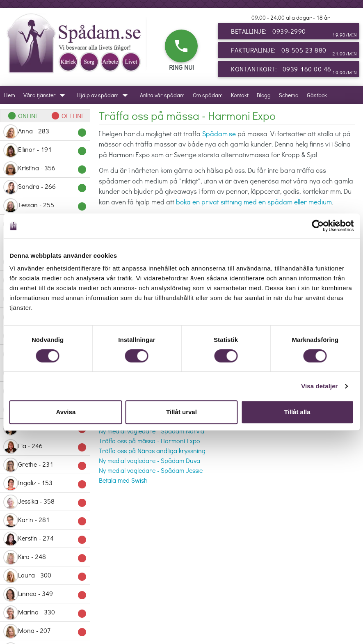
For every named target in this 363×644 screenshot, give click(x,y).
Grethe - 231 (45, 465)
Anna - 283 (45, 132)
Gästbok (317, 95)
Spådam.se (219, 134)
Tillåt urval (181, 412)
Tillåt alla (297, 412)
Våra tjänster (46, 95)
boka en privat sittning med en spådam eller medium (254, 202)
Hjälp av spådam (104, 95)
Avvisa (66, 412)
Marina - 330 (45, 613)
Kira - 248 (45, 557)
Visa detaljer (319, 386)
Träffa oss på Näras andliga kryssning (152, 450)
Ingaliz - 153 (45, 484)
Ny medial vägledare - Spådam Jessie (151, 470)
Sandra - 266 (45, 187)
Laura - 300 (45, 576)
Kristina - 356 (45, 169)
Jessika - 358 (45, 502)
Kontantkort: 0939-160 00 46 (294, 71)
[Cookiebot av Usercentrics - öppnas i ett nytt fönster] (318, 226)
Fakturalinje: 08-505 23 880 (294, 52)
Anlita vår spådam (162, 95)
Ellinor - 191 (45, 150)
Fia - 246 (45, 447)
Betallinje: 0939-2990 (294, 33)
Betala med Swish (123, 480)
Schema (289, 95)
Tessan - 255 (45, 206)
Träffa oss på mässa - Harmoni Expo (150, 441)
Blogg (264, 95)
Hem (10, 95)
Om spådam (208, 95)
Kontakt (240, 95)
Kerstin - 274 (45, 539)
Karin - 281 (45, 520)
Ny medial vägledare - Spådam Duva (150, 460)
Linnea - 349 (45, 594)
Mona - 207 (45, 631)
